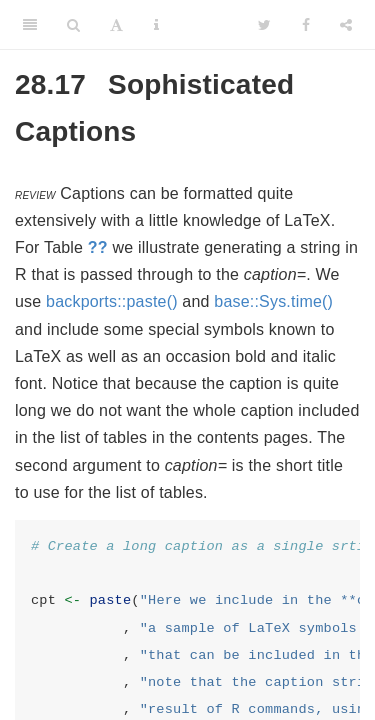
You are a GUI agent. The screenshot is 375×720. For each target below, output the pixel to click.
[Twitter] (264, 25)
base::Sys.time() (273, 301)
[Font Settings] (116, 25)
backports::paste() (112, 301)
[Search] (73, 25)
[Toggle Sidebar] (30, 25)
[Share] (346, 25)
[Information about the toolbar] (156, 25)
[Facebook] (306, 25)
